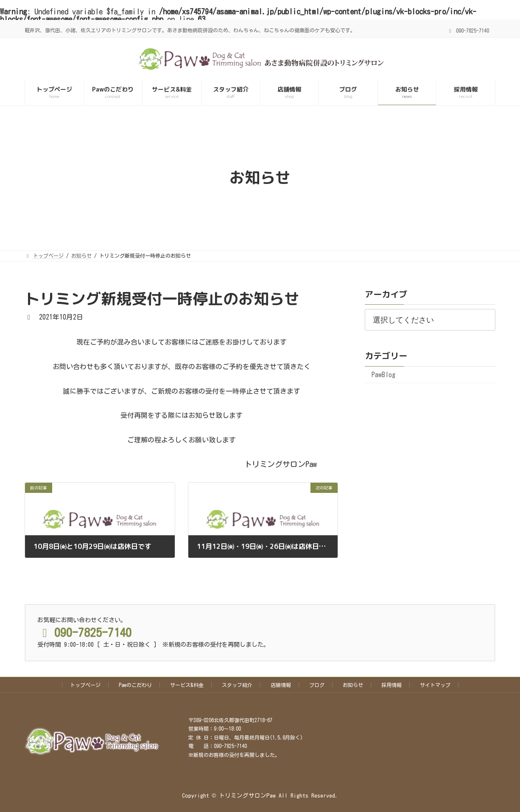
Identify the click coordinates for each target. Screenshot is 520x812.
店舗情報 (281, 685)
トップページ (85, 685)
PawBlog (383, 375)
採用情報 (391, 685)
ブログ (317, 685)
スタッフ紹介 (237, 685)
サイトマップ (435, 685)
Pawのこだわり (135, 685)
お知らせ (353, 685)
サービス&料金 (187, 685)
